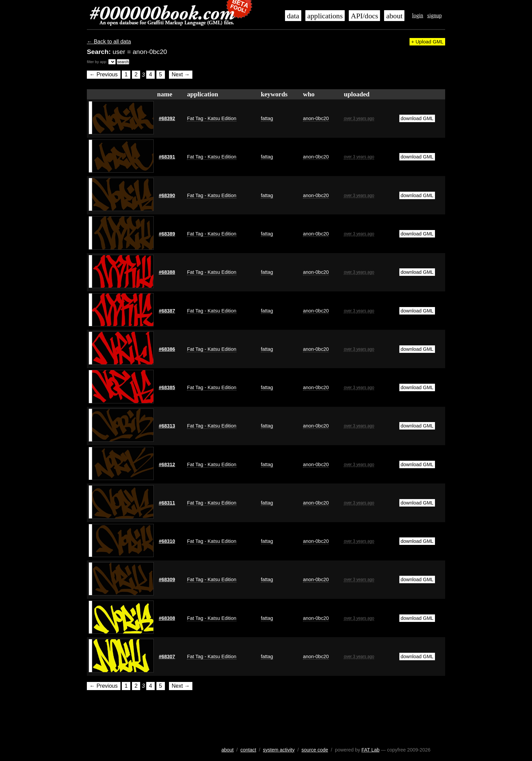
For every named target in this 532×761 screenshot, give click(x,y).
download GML (417, 118)
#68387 (167, 311)
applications (325, 16)
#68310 (167, 541)
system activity (279, 750)
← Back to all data (109, 42)
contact (248, 750)
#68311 (167, 503)
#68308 (167, 618)
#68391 (167, 157)
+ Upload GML (427, 42)
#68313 (167, 426)
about (394, 16)
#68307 (167, 657)
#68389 (167, 234)
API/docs (364, 16)
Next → (181, 75)
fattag (267, 118)
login (417, 15)
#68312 (167, 464)
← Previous (104, 75)
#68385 (167, 387)
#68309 (167, 579)
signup (434, 15)
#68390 (167, 195)
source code (315, 750)
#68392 (167, 118)
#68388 (167, 272)
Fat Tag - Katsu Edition (212, 118)
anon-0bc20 (316, 118)
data (293, 16)
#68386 (167, 349)
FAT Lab (370, 750)
